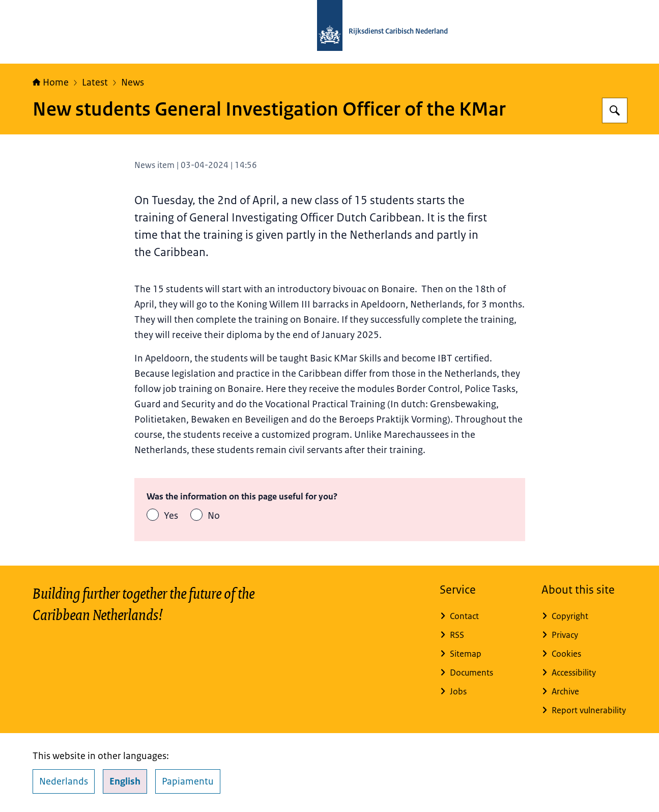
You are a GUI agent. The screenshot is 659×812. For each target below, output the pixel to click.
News (133, 82)
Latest (95, 82)
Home (51, 82)
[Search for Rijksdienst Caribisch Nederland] (615, 110)
